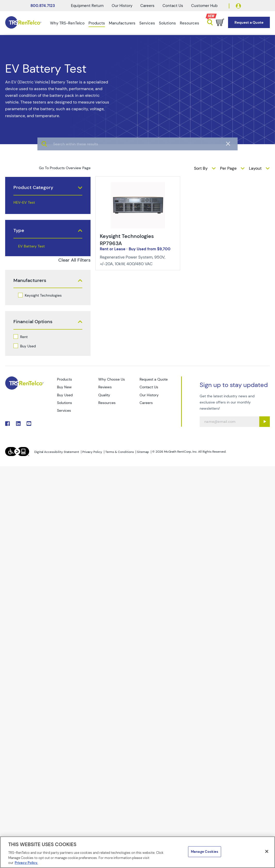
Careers (147, 6)
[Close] (267, 852)
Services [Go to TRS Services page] (64, 410)
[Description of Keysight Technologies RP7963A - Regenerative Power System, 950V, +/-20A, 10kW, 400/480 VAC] (134, 261)
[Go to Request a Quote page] (249, 23)
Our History (122, 6)
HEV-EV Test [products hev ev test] (24, 202)
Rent (24, 337)
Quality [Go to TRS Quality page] (104, 395)
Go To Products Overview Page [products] (65, 168)
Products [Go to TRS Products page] (64, 379)
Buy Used (28, 346)
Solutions (167, 23)
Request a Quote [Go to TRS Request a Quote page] (154, 379)
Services (147, 23)
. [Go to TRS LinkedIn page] (18, 424)
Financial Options (33, 322)
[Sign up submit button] (265, 422)
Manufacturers (122, 23)
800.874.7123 (43, 6)
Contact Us (173, 6)
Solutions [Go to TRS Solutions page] (64, 403)
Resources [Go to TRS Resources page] (107, 403)
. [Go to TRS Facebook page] (7, 424)
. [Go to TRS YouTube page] (29, 424)
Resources (189, 23)
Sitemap (143, 452)
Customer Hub (204, 6)
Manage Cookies (205, 852)
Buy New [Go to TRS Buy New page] (64, 387)
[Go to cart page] (220, 22)
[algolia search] (137, 160)
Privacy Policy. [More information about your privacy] (26, 863)
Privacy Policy (92, 452)
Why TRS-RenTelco (67, 23)
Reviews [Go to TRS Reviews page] (105, 387)
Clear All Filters (74, 260)
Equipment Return (87, 6)
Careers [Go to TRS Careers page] (146, 403)
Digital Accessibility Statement (57, 452)
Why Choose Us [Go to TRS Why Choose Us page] (112, 379)
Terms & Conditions (120, 452)
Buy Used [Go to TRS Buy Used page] (65, 395)
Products (97, 23)
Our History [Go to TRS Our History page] (149, 395)
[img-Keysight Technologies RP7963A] (138, 185)
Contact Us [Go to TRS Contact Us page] (149, 387)
